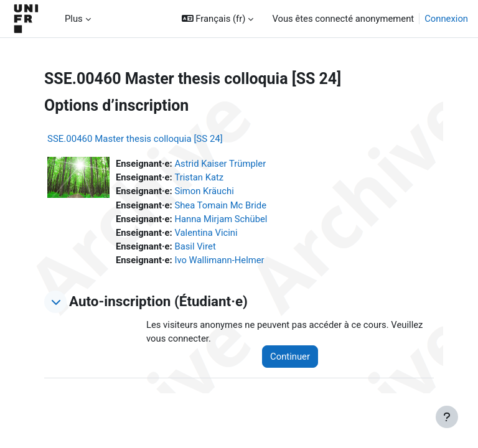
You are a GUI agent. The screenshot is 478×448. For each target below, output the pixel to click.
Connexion (446, 19)
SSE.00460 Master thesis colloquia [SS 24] (135, 139)
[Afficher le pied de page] (447, 417)
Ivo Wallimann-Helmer (219, 260)
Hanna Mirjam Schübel (221, 219)
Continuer (290, 357)
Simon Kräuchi (204, 191)
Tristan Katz (199, 177)
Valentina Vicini (206, 233)
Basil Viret (195, 246)
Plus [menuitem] (74, 19)
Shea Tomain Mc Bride (220, 205)
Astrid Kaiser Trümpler (220, 164)
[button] (218, 19)
